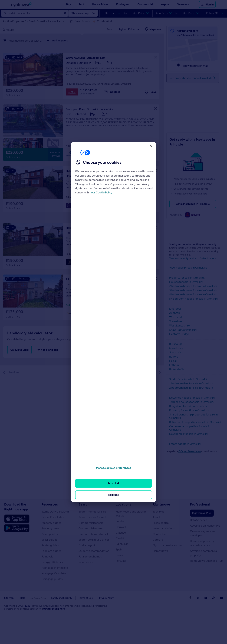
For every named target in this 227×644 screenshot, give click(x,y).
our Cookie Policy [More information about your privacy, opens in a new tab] (102, 192)
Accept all (113, 483)
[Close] (151, 146)
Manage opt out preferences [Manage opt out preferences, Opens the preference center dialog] (114, 468)
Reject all (113, 495)
